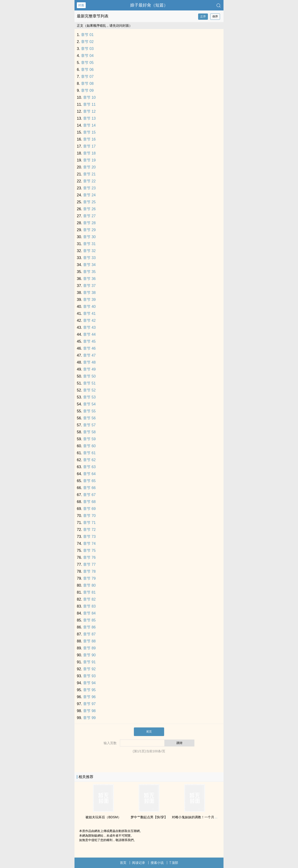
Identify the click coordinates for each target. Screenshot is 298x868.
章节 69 (89, 509)
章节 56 (89, 418)
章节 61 (89, 453)
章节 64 (89, 474)
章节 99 (89, 718)
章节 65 (89, 481)
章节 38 (89, 293)
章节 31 (89, 244)
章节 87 (89, 634)
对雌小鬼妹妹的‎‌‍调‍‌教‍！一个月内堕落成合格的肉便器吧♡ (212, 817)
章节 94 (89, 683)
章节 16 (89, 139)
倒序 (215, 16)
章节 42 (89, 321)
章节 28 (89, 223)
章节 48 (89, 362)
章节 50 (89, 376)
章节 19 (89, 160)
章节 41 (89, 314)
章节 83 (89, 606)
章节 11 (89, 104)
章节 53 (89, 397)
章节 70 (89, 516)
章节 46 (89, 348)
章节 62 (89, 460)
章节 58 (89, 432)
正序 (203, 16)
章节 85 (89, 620)
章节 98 (89, 711)
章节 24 (89, 195)
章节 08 (87, 84)
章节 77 (89, 564)
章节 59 (89, 439)
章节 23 (89, 188)
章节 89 (89, 648)
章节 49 (89, 369)
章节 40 (89, 307)
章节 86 (89, 627)
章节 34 (89, 265)
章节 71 (89, 523)
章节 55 (89, 411)
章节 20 (89, 167)
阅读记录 (139, 863)
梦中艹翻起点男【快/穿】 (149, 817)
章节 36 (89, 279)
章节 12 (89, 111)
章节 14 (89, 125)
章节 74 (89, 544)
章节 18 (89, 153)
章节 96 (89, 697)
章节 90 (89, 655)
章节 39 (89, 300)
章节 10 (89, 97)
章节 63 (89, 467)
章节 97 (89, 704)
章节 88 (89, 641)
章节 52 (89, 390)
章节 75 (89, 551)
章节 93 (89, 676)
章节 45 (89, 341)
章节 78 (89, 571)
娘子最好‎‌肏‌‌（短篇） (149, 5)
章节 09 (87, 90)
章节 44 (89, 334)
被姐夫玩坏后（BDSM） (103, 817)
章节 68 (89, 502)
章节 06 (87, 70)
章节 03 (87, 49)
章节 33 (89, 258)
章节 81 (89, 592)
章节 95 (89, 690)
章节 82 (89, 599)
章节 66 (89, 488)
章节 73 (89, 537)
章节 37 (89, 286)
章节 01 (87, 35)
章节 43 (89, 327)
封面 (81, 5)
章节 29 (89, 230)
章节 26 (89, 209)
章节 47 (89, 355)
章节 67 (89, 495)
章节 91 (89, 662)
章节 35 (89, 272)
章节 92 (89, 669)
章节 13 (89, 118)
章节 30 (89, 237)
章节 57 (89, 425)
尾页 (149, 732)
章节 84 (89, 613)
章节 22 (89, 181)
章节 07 (87, 77)
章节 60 (89, 446)
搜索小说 (157, 863)
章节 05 (87, 63)
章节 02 (87, 42)
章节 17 (89, 146)
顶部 (174, 863)
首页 (123, 863)
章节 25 (89, 202)
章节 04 (87, 56)
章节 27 (89, 216)
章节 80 (89, 585)
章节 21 (89, 174)
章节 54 (89, 404)
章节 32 (89, 251)
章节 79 (89, 578)
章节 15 (89, 132)
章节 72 (89, 530)
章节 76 (89, 557)
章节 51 (89, 383)
